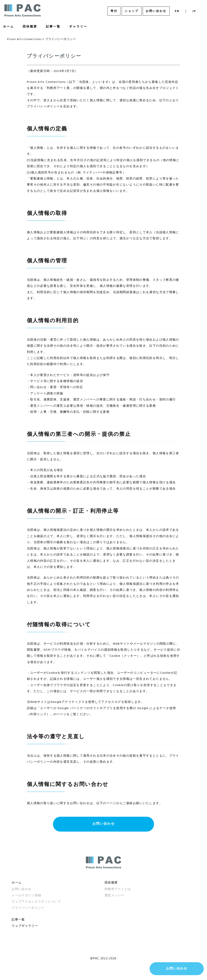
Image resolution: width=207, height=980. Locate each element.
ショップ (132, 11)
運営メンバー (114, 896)
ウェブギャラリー (25, 926)
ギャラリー (78, 27)
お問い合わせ (156, 11)
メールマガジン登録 (26, 896)
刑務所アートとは (118, 889)
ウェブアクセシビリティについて (36, 902)
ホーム (16, 883)
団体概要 (30, 27)
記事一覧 (53, 27)
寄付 (114, 11)
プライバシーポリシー (28, 908)
